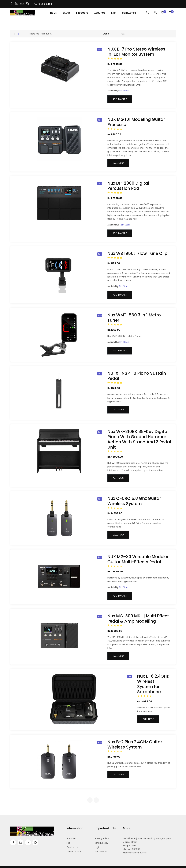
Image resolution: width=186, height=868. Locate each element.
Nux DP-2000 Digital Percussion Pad (128, 186)
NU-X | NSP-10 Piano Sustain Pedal (137, 376)
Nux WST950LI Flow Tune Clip (137, 253)
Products (82, 13)
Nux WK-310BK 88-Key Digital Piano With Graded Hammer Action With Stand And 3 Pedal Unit (139, 439)
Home (53, 13)
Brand (66, 13)
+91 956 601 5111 (43, 4)
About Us (100, 13)
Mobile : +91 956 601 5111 (135, 853)
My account (101, 852)
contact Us (129, 13)
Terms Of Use (74, 852)
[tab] (15, 34)
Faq (114, 13)
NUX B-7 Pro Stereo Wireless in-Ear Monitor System (136, 52)
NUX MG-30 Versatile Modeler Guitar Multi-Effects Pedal (138, 559)
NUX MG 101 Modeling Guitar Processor (136, 122)
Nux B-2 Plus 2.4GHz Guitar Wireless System (135, 744)
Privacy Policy (102, 838)
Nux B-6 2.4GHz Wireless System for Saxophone (153, 684)
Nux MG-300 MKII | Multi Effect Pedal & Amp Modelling (138, 619)
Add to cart (120, 99)
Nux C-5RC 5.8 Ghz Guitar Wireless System (134, 501)
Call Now (118, 163)
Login (97, 847)
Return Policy (101, 843)
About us (71, 838)
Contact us (72, 847)
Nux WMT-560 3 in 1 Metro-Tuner (135, 318)
